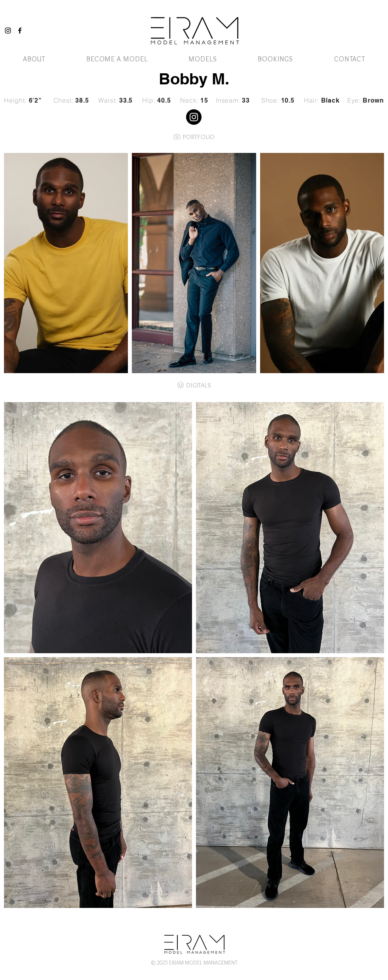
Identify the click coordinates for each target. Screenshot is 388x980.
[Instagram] (8, 31)
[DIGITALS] (194, 385)
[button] (203, 59)
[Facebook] (20, 31)
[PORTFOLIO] (194, 137)
